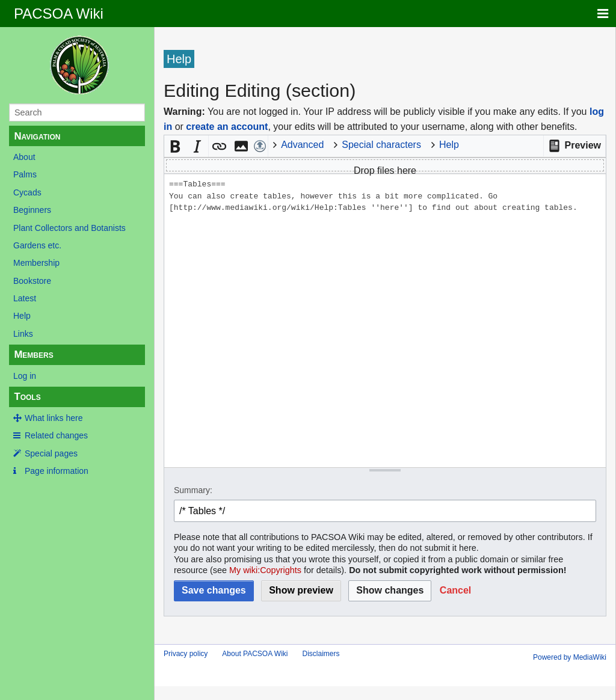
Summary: (193, 490)
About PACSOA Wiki (255, 654)
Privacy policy (186, 654)
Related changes (56, 435)
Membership (36, 263)
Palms (25, 174)
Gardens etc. (37, 245)
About (24, 157)
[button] (574, 146)
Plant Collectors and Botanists (69, 228)
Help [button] (449, 145)
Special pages (51, 453)
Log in (25, 376)
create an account (227, 127)
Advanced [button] (302, 145)
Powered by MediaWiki (570, 657)
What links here (54, 418)
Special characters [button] (381, 145)
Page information (57, 471)
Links (23, 334)
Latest (25, 298)
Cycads (27, 192)
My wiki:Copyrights (265, 570)
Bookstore (32, 281)
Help (22, 316)
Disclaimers (321, 654)
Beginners (32, 210)
